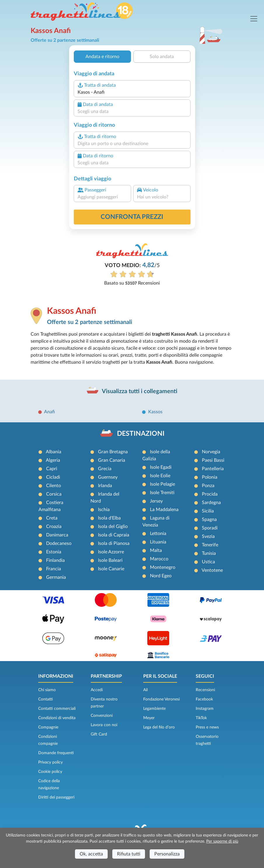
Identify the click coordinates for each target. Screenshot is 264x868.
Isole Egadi (161, 467)
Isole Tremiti (162, 493)
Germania (56, 577)
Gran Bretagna (113, 452)
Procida (210, 494)
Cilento (54, 486)
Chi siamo (47, 690)
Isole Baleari (110, 560)
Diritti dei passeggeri (56, 797)
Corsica (54, 494)
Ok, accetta (91, 854)
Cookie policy (50, 772)
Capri (52, 469)
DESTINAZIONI (141, 434)
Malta (156, 550)
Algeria (53, 460)
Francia (54, 569)
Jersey (156, 501)
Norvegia (211, 452)
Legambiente (154, 709)
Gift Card (99, 734)
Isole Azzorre (111, 552)
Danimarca (57, 535)
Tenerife (210, 545)
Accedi (97, 690)
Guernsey (108, 477)
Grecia (105, 469)
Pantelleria (213, 469)
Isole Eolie (160, 476)
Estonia (54, 552)
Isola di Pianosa (114, 543)
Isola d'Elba (109, 518)
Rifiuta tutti (129, 854)
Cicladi (53, 477)
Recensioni (205, 690)
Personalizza (167, 854)
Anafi (49, 412)
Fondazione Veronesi (161, 699)
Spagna (209, 520)
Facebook (204, 699)
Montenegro (163, 567)
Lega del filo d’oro (159, 727)
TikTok (201, 718)
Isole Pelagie (162, 484)
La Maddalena (164, 510)
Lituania (158, 542)
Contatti (46, 699)
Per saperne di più (222, 841)
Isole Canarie (111, 569)
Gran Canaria (112, 460)
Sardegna (211, 503)
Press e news (207, 727)
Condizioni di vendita (57, 718)
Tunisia (209, 553)
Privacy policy (50, 762)
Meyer (149, 718)
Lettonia (158, 534)
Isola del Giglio (113, 527)
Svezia (208, 536)
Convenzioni (102, 716)
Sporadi (210, 528)
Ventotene (212, 570)
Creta (52, 518)
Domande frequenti (56, 753)
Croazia (54, 527)
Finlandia (55, 560)
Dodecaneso (59, 543)
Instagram (205, 709)
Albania (54, 452)
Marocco (159, 559)
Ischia (104, 510)
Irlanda (105, 486)
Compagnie (48, 727)
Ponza (208, 486)
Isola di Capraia (114, 535)
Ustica (208, 562)
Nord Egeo (161, 576)
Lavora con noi (104, 725)
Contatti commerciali (57, 709)
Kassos (155, 412)
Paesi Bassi (213, 460)
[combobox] (132, 92)
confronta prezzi (132, 217)
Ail (145, 690)
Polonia (210, 477)
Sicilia (208, 511)
